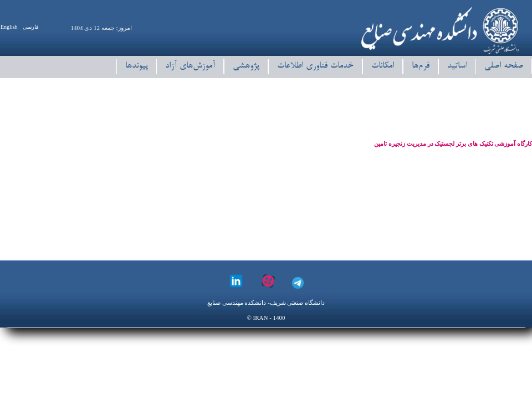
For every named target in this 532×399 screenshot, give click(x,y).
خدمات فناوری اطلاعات (315, 66)
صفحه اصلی (504, 66)
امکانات (383, 66)
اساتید (457, 66)
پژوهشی (246, 66)
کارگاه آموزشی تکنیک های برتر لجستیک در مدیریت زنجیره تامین (453, 144)
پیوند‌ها (137, 66)
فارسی (31, 27)
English (9, 27)
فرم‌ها (421, 66)
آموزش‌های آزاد (190, 66)
